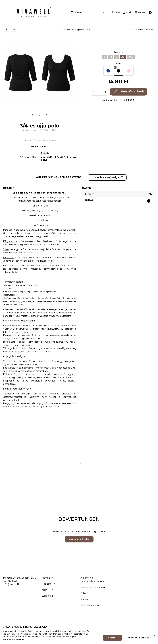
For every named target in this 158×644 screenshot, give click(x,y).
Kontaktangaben (90, 605)
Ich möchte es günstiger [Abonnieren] (107, 177)
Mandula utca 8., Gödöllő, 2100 (20, 578)
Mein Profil (48, 590)
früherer (138, 30)
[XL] (123, 57)
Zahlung (85, 593)
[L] (117, 57)
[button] (76, 12)
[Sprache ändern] (102, 12)
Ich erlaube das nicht (139, 640)
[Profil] (127, 12)
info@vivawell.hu (12, 584)
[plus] (105, 92)
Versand (85, 599)
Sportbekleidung (85, 30)
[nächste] (47, 115)
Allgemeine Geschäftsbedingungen (93, 579)
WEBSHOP (69, 30)
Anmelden (47, 578)
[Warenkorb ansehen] (143, 12)
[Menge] (99, 92)
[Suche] (115, 12)
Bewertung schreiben (79, 539)
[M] (111, 57)
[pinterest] (14, 30)
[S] (105, 57)
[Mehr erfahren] (40, 146)
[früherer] (32, 115)
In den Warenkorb (128, 92)
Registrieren (48, 584)
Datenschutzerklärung (93, 587)
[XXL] (131, 57)
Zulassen (112, 640)
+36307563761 (11, 581)
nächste (150, 30)
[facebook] (6, 30)
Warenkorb (48, 596)
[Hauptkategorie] (59, 30)
